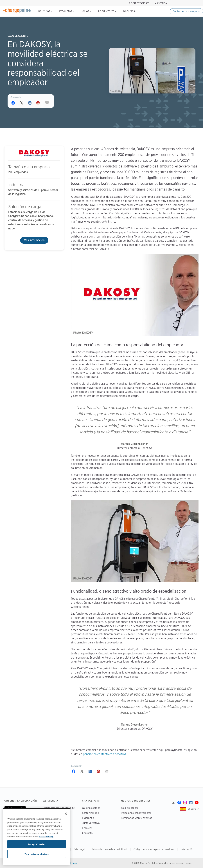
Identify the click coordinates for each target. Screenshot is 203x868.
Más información (34, 240)
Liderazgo (88, 818)
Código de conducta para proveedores (154, 849)
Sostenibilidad (91, 813)
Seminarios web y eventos (137, 818)
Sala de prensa (130, 808)
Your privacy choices (37, 854)
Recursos (130, 11)
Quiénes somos (91, 808)
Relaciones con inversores (136, 813)
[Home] (17, 10)
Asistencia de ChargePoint (59, 808)
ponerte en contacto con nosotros (104, 754)
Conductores (107, 11)
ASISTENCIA (161, 3)
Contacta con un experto (186, 11)
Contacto (87, 833)
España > (193, 809)
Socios (86, 11)
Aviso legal (79, 849)
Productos (66, 11)
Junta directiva (91, 823)
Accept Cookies (37, 844)
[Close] (66, 814)
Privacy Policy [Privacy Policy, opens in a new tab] (46, 836)
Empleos (87, 828)
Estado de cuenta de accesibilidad (109, 849)
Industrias (45, 11)
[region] (37, 837)
